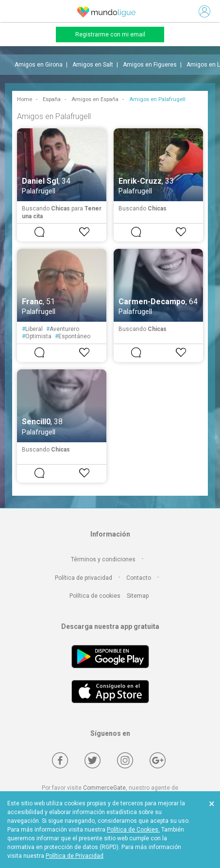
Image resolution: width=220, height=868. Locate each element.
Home (25, 99)
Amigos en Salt (93, 65)
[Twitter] (93, 760)
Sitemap (138, 596)
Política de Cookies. (133, 830)
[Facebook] (60, 760)
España (52, 99)
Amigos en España (95, 99)
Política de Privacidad (75, 856)
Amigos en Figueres (150, 65)
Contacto (139, 578)
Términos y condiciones (103, 559)
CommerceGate (104, 788)
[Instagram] (125, 760)
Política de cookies (95, 596)
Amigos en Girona (39, 65)
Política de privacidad (84, 578)
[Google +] (158, 760)
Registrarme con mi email (110, 35)
